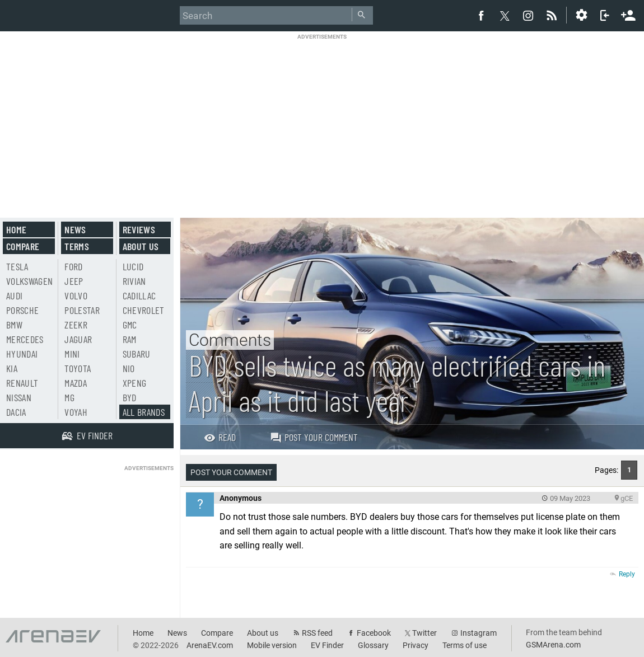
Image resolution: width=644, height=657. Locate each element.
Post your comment (314, 437)
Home (16, 229)
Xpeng (135, 383)
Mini (72, 354)
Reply (627, 574)
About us (141, 246)
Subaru (137, 354)
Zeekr (76, 325)
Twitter (424, 633)
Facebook (374, 633)
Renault (22, 383)
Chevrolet (144, 310)
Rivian (134, 281)
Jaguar (78, 339)
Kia (12, 368)
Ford (73, 266)
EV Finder (327, 645)
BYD (130, 397)
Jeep (74, 281)
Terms (77, 246)
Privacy (416, 645)
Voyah (76, 412)
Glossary (373, 645)
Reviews (139, 229)
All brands (144, 412)
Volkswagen (30, 281)
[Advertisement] (322, 119)
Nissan (19, 397)
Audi (14, 295)
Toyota (78, 368)
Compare (23, 246)
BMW (14, 325)
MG (69, 397)
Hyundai (22, 354)
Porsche (22, 310)
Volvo (76, 295)
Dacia (16, 412)
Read (220, 437)
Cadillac (139, 295)
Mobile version (272, 645)
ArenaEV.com (210, 645)
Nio (129, 368)
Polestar (82, 310)
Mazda (76, 383)
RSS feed (317, 633)
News (75, 229)
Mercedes (25, 339)
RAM (130, 339)
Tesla (17, 266)
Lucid (133, 266)
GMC (130, 325)
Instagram (479, 633)
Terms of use (465, 645)
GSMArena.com (553, 645)
